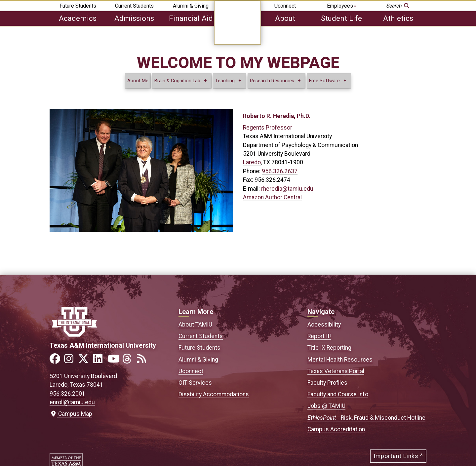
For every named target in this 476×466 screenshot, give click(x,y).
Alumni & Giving (191, 6)
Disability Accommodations (214, 394)
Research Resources (272, 81)
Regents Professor (268, 128)
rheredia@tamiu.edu (287, 189)
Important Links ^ (398, 456)
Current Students (134, 6)
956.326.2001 (67, 394)
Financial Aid (191, 18)
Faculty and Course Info (338, 394)
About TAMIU (195, 325)
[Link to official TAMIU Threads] (129, 361)
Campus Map (71, 414)
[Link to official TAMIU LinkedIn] (100, 361)
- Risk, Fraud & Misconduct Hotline (366, 418)
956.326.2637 (280, 171)
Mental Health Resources (340, 360)
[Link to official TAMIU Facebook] (56, 361)
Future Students (78, 6)
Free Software (324, 81)
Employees (342, 6)
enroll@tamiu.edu (72, 402)
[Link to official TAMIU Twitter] (85, 361)
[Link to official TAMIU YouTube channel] (114, 361)
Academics (78, 18)
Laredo (252, 162)
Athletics (398, 18)
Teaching (225, 81)
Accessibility (324, 325)
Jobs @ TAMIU (326, 406)
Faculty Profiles (327, 383)
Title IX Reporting (329, 348)
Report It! (319, 336)
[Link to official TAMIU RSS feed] (143, 361)
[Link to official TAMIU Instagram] (71, 361)
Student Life (341, 18)
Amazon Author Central (272, 197)
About (285, 18)
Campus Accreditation (336, 429)
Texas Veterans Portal (336, 371)
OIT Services (195, 383)
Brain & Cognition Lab (177, 81)
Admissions (134, 18)
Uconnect (285, 6)
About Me (138, 81)
